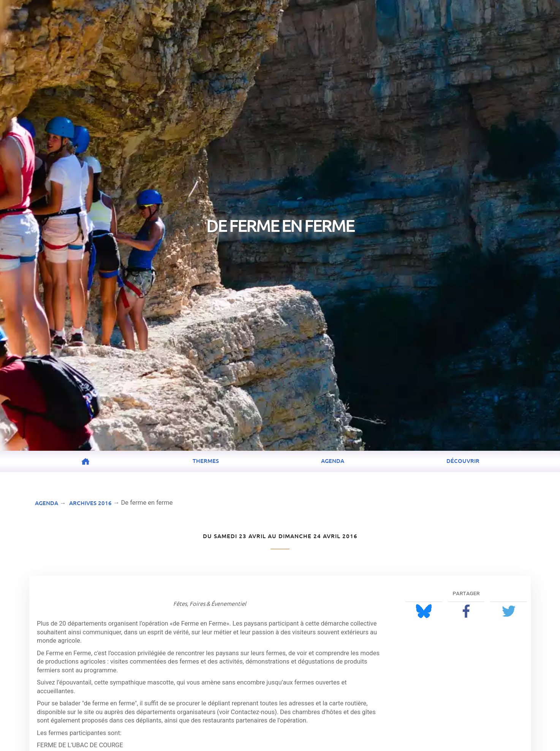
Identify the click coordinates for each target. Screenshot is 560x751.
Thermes (206, 461)
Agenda (333, 461)
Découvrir (463, 461)
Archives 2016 (90, 503)
